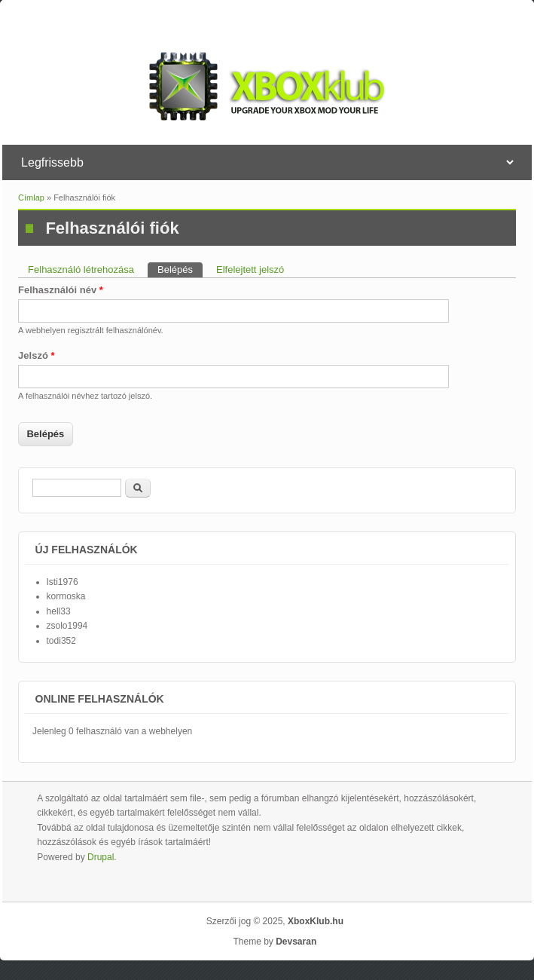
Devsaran (296, 942)
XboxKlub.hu (316, 921)
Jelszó (36, 355)
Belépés (180, 269)
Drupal (101, 857)
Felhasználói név (61, 290)
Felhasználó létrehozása (81, 269)
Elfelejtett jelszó (250, 269)
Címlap (31, 198)
